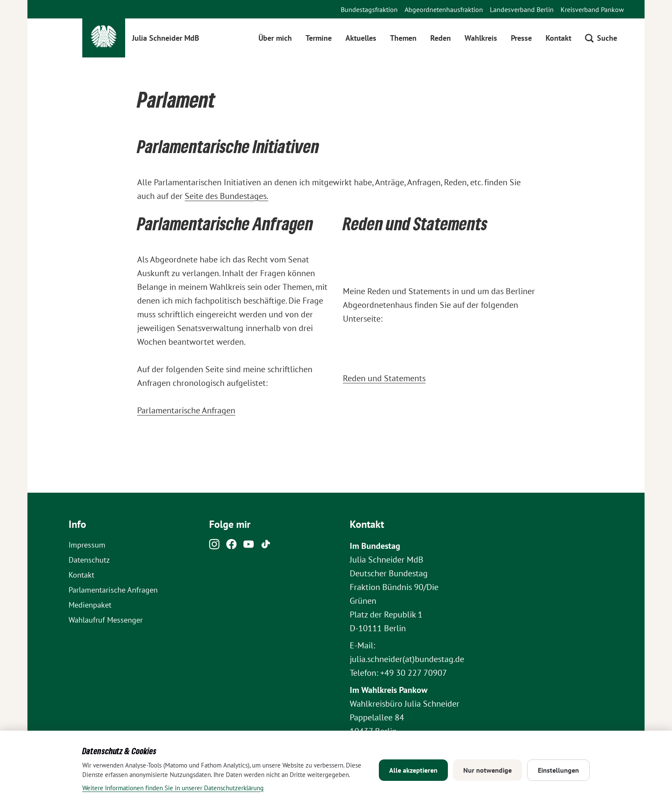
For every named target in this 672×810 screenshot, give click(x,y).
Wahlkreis (481, 38)
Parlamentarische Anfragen (186, 410)
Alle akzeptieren (413, 770)
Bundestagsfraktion (369, 9)
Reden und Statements (384, 378)
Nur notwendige (487, 770)
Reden (441, 38)
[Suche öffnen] (601, 38)
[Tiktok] (266, 547)
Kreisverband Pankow (592, 9)
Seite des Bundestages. (226, 196)
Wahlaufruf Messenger (106, 620)
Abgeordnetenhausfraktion (444, 9)
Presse (521, 38)
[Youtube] (249, 547)
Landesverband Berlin (522, 9)
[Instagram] (214, 547)
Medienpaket (90, 605)
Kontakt (558, 38)
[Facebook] (231, 547)
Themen (403, 38)
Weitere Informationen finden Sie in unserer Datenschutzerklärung (173, 788)
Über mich (275, 38)
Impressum (87, 545)
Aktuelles (361, 38)
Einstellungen (558, 770)
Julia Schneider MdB (166, 38)
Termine (319, 38)
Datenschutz (89, 560)
